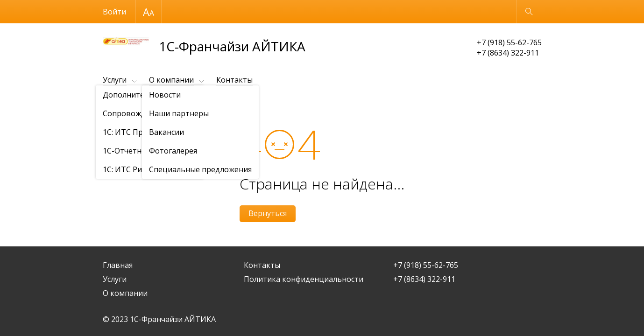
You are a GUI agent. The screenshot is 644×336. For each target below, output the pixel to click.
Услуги (115, 80)
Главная (118, 265)
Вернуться (268, 213)
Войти (114, 12)
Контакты (234, 80)
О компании (171, 80)
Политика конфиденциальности (304, 279)
